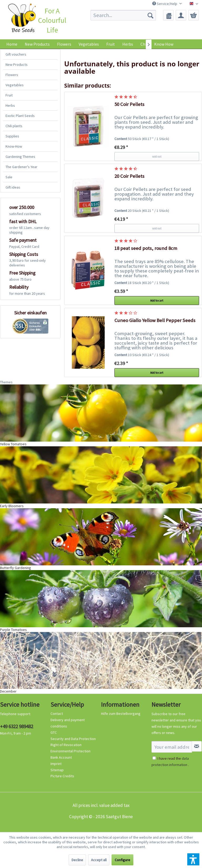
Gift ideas (13, 187)
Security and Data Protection (73, 739)
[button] (193, 859)
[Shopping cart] (194, 15)
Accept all (99, 860)
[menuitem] (123, 15)
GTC (54, 732)
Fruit (9, 95)
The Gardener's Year (21, 167)
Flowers (12, 75)
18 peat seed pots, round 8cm (146, 248)
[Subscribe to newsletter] (197, 746)
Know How (164, 44)
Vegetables (15, 85)
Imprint (56, 764)
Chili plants (14, 126)
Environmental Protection (70, 751)
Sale (9, 177)
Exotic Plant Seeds (20, 116)
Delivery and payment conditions (68, 723)
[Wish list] (168, 15)
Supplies (12, 136)
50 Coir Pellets (129, 104)
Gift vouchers (16, 54)
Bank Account (61, 757)
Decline (77, 860)
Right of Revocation (66, 745)
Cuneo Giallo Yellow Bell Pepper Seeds (155, 320)
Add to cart (157, 301)
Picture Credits (62, 776)
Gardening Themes (20, 157)
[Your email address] (172, 747)
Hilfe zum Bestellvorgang (121, 714)
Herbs (10, 105)
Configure (122, 860)
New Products (17, 65)
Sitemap (57, 770)
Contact (57, 714)
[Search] (150, 15)
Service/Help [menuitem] (165, 4)
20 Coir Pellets (129, 176)
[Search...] (123, 15)
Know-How (14, 146)
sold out (157, 157)
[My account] (181, 15)
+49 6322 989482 (17, 726)
